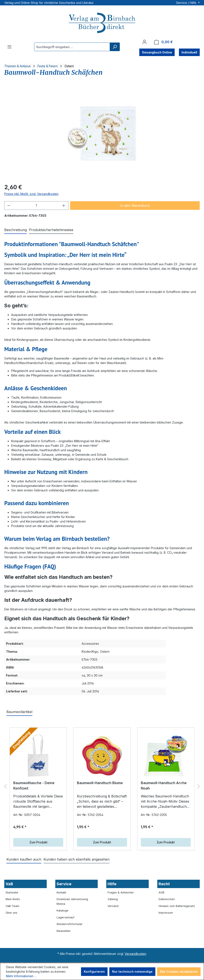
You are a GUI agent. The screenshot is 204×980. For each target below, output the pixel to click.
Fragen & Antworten (121, 892)
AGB (161, 892)
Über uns (11, 913)
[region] (102, 133)
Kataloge (62, 911)
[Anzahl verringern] (9, 206)
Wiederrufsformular (70, 924)
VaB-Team (12, 906)
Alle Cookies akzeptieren (179, 972)
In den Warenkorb (135, 206)
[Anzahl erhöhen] (64, 206)
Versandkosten (135, 954)
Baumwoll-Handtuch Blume (100, 783)
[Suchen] (115, 47)
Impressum (166, 913)
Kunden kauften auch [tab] (24, 859)
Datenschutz (167, 899)
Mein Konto (13, 899)
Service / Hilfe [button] (187, 3)
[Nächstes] (199, 786)
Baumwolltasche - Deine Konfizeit (34, 786)
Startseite (12, 892)
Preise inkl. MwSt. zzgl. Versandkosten (31, 194)
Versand (113, 906)
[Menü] (9, 47)
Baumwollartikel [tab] (19, 712)
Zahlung (113, 899)
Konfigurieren (94, 972)
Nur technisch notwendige (132, 972)
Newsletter (64, 931)
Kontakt (61, 892)
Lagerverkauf (65, 917)
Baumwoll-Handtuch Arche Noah (164, 786)
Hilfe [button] (112, 884)
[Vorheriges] (5, 786)
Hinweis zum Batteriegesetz (177, 906)
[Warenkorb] (163, 42)
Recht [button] (164, 884)
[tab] (16, 230)
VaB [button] (9, 884)
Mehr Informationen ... (21, 976)
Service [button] (64, 884)
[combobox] (72, 47)
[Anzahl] (36, 206)
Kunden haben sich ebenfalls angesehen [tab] (76, 859)
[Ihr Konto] (144, 42)
